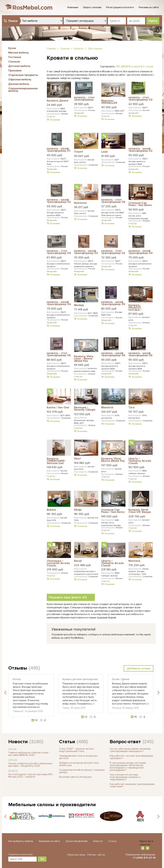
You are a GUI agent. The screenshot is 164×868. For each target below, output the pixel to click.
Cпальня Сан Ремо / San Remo (140, 204)
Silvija (78, 510)
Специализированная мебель (23, 90)
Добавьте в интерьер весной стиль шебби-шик (79, 764)
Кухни (12, 48)
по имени (135, 66)
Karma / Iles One (58, 408)
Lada (104, 152)
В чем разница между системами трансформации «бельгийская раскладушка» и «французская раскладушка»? (128, 766)
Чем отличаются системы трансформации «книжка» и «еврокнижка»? (125, 777)
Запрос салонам (92, 7)
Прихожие (15, 71)
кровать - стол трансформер (84, 99)
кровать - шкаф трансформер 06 (113, 354)
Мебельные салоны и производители (52, 805)
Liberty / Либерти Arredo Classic (140, 461)
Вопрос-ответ (125, 742)
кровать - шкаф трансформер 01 (59, 150)
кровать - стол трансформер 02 (140, 99)
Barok (78, 561)
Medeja (79, 305)
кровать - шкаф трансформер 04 (141, 252)
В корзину (55, 120)
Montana (134, 561)
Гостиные (15, 57)
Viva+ (78, 459)
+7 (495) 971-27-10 (144, 858)
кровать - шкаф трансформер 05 (113, 303)
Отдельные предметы (23, 75)
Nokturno (80, 203)
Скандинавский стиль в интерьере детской (78, 757)
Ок (42, 859)
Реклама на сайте (149, 7)
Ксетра (17, 679)
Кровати (79, 49)
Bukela (51, 510)
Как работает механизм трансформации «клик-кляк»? (132, 785)
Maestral (107, 408)
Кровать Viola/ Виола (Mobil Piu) (113, 460)
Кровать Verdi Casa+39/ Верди (140, 511)
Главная (51, 49)
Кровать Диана (57, 101)
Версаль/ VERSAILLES (109, 102)
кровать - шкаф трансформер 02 (140, 150)
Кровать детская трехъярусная (80, 679)
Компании (73, 7)
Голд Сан (51, 117)
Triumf (78, 152)
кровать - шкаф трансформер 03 (86, 252)
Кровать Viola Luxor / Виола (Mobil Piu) (84, 359)
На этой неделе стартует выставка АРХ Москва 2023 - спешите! (30, 776)
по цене (122, 66)
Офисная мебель (20, 80)
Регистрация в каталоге (120, 7)
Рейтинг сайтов (96, 855)
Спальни (14, 62)
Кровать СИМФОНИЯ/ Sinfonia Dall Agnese (56, 461)
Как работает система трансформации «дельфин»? (131, 757)
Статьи (67, 742)
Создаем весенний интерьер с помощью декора (82, 771)
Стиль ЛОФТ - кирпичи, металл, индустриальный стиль (77, 750)
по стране (148, 66)
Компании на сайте (49, 841)
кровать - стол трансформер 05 (59, 354)
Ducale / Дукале (121, 679)
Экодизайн (79, 113)
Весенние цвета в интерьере (75, 777)
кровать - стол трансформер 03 (113, 252)
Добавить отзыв (139, 668)
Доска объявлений (76, 841)
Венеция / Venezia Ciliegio (85, 409)
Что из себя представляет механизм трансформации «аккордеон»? (130, 750)
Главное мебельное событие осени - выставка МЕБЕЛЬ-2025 (29, 754)
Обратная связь (76, 855)
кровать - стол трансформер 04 (59, 252)
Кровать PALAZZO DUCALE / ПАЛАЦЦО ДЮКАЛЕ (136, 307)
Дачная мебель (19, 84)
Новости (18, 742)
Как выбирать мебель (21, 841)
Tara (131, 408)
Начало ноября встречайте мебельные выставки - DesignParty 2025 (30, 765)
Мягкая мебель (19, 53)
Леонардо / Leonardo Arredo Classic (58, 563)
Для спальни (95, 49)
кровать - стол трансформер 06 (113, 201)
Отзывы (18, 668)
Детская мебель (19, 66)
